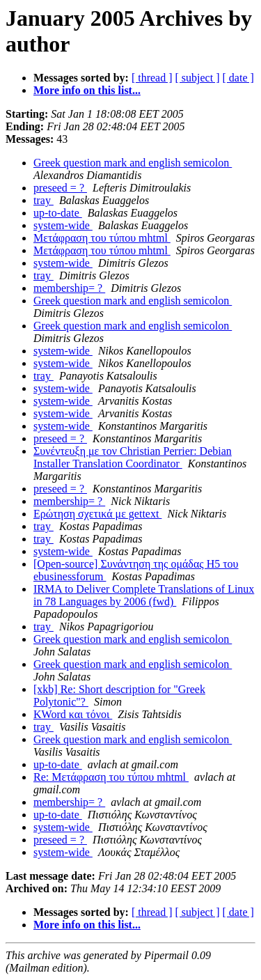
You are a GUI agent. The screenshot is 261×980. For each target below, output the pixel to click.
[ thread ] (152, 78)
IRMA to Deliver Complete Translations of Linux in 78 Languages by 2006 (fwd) (144, 595)
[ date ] (238, 78)
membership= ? (69, 288)
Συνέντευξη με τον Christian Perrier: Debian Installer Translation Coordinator (133, 457)
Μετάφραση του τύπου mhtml (102, 238)
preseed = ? (60, 188)
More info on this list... (87, 90)
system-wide (63, 225)
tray (43, 200)
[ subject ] (198, 78)
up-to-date (58, 213)
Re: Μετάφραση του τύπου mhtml (111, 777)
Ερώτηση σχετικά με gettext (97, 514)
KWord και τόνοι (73, 714)
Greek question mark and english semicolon (133, 163)
